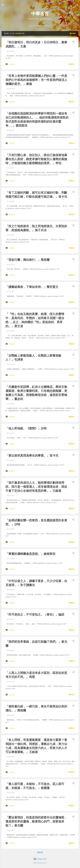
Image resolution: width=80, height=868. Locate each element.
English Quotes (35, 26)
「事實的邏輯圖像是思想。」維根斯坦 (30, 554)
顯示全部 (73, 33)
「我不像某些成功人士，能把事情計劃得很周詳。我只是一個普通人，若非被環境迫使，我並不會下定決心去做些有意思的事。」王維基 (36, 487)
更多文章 (40, 852)
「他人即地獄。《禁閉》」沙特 (26, 428)
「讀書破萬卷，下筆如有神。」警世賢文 (32, 287)
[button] (73, 42)
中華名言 (40, 14)
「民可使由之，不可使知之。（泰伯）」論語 (35, 614)
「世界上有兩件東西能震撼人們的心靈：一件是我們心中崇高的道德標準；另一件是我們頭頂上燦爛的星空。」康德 (36, 80)
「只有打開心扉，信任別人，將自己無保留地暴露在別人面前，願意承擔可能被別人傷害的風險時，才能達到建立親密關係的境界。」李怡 (36, 159)
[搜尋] (77, 5)
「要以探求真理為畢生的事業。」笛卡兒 (32, 456)
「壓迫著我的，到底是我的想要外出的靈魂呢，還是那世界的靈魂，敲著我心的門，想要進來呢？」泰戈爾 (36, 821)
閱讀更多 (72, 64)
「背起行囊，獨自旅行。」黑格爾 (28, 260)
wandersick (44, 863)
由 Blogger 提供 (40, 859)
